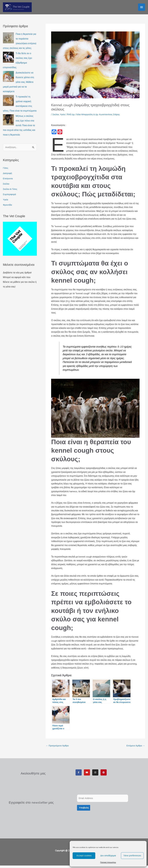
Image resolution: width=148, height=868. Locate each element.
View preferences (132, 856)
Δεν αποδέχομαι (108, 856)
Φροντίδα (8, 207)
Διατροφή (8, 176)
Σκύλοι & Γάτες (11, 191)
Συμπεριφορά (10, 197)
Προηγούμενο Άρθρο (58, 748)
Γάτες (6, 170)
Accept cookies (84, 856)
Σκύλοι (6, 186)
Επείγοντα (8, 181)
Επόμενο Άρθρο (135, 748)
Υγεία (6, 202)
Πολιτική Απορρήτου (108, 862)
